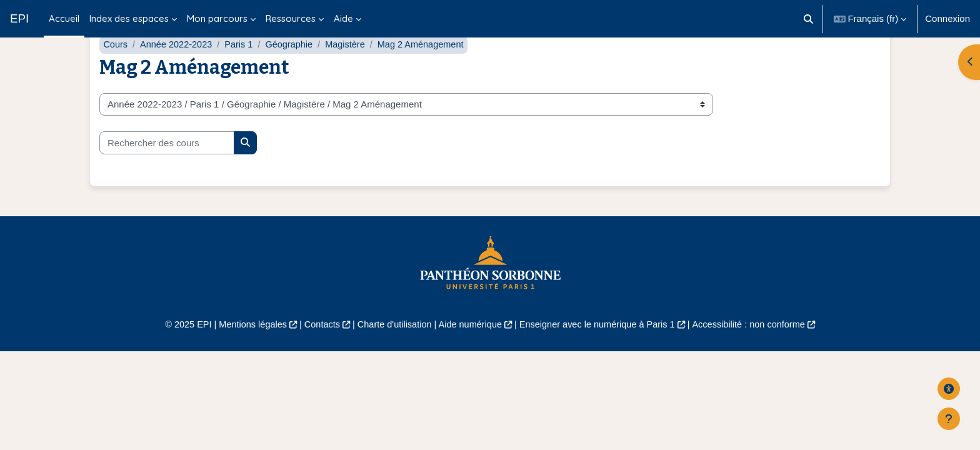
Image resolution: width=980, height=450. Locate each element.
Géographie (294, 73)
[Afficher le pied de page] (949, 419)
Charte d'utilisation (391, 354)
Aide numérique (469, 354)
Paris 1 (243, 73)
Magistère (352, 73)
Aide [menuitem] (343, 18)
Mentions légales (244, 354)
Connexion (947, 18)
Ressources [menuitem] (291, 18)
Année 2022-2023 (178, 73)
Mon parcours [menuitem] (217, 18)
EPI (19, 18)
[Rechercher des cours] (167, 172)
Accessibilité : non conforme (758, 354)
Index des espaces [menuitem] (129, 18)
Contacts (316, 354)
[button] (808, 19)
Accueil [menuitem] (64, 18)
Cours (116, 73)
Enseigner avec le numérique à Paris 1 (601, 354)
